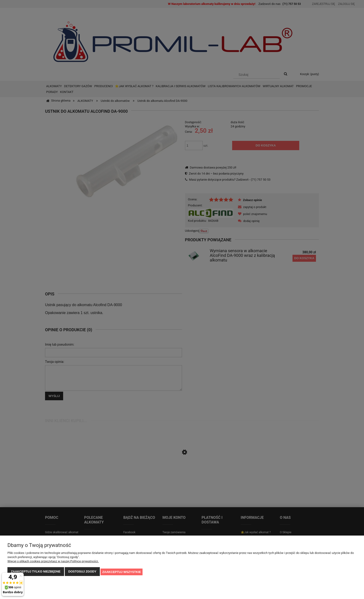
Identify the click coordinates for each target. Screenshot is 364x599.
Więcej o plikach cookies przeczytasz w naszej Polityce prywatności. (53, 562)
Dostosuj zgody (82, 572)
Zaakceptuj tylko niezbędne (36, 572)
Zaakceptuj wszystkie (122, 572)
